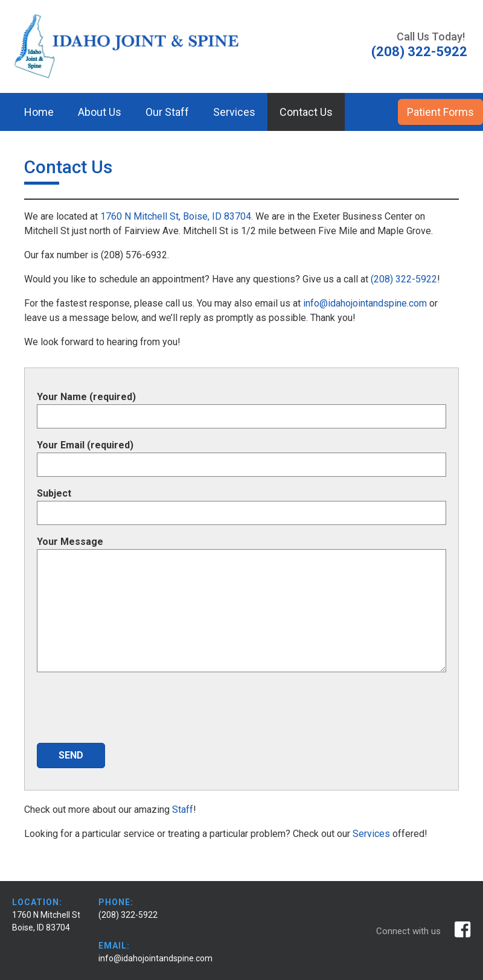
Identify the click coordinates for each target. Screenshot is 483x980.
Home (39, 112)
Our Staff (167, 112)
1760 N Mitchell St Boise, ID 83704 (46, 921)
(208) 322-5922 (404, 279)
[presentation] (129, 710)
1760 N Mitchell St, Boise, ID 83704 (176, 216)
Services (234, 112)
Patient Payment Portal (79, 150)
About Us (100, 112)
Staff (183, 810)
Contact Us (306, 112)
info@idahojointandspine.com (364, 303)
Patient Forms (440, 112)
